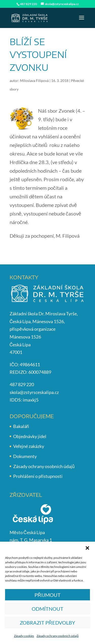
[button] (87, 548)
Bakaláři (21, 426)
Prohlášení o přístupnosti (38, 476)
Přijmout (47, 595)
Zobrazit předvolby (47, 623)
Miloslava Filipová (34, 81)
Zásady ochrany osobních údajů (58, 636)
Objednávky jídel (30, 436)
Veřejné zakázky (29, 446)
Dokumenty (25, 456)
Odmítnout (48, 609)
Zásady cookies (24, 636)
